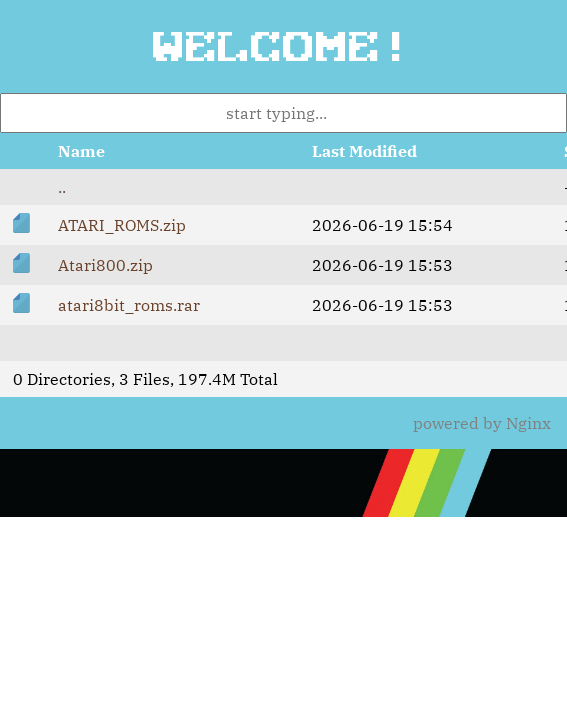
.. (62, 187)
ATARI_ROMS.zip (122, 225)
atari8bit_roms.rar (129, 305)
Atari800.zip (105, 265)
